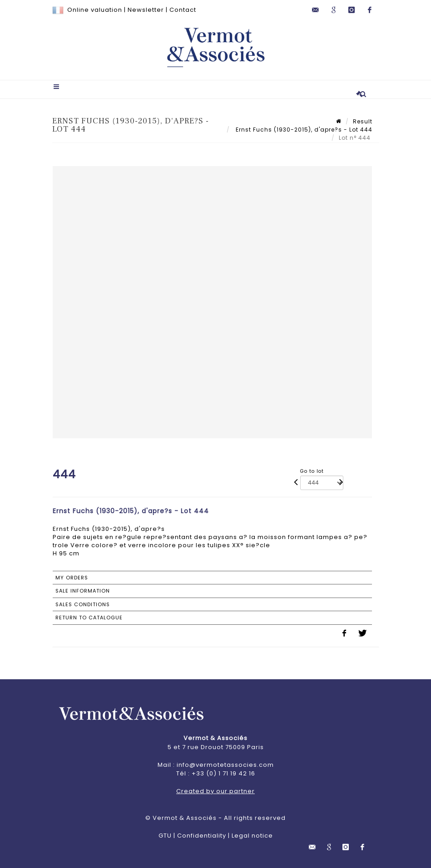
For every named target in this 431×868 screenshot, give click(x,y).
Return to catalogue (89, 618)
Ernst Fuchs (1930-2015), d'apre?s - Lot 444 (303, 130)
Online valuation (95, 10)
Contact (183, 10)
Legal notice (252, 836)
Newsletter (146, 10)
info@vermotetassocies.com (225, 765)
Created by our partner (215, 791)
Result (363, 121)
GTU (165, 836)
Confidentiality (202, 836)
